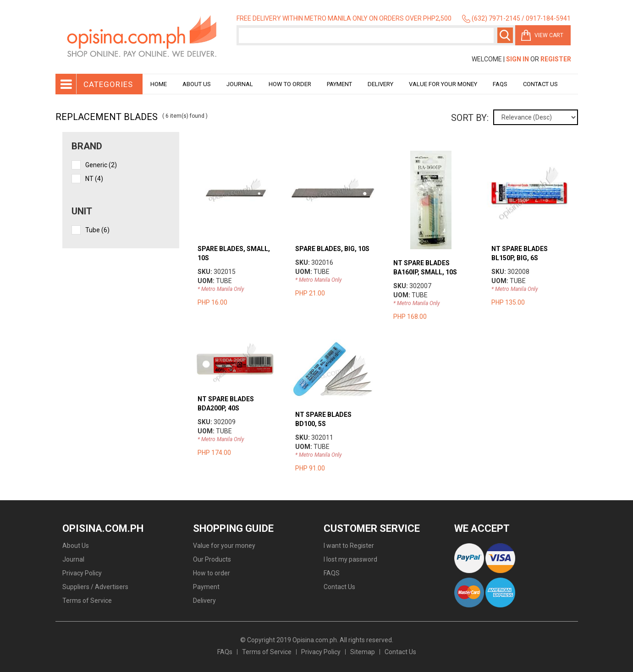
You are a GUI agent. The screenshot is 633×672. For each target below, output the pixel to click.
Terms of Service (87, 601)
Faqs (500, 84)
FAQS (332, 573)
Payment (339, 84)
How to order (290, 84)
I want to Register (349, 546)
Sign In (517, 59)
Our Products (212, 559)
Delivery (380, 84)
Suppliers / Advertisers (95, 587)
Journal (240, 84)
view (235, 155)
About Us (197, 84)
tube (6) (97, 230)
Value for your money (443, 84)
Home (159, 84)
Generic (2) (101, 165)
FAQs (225, 652)
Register (556, 59)
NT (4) (94, 179)
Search (505, 35)
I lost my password (350, 559)
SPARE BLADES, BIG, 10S (332, 249)
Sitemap (363, 652)
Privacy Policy (82, 573)
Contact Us (540, 84)
